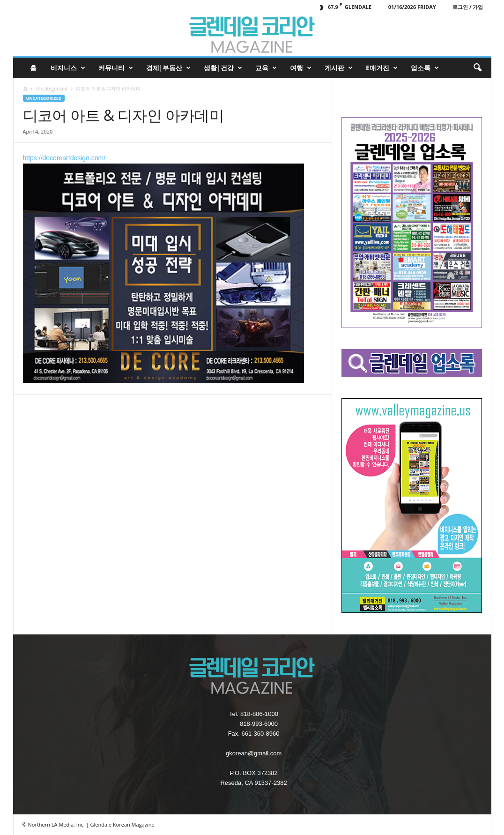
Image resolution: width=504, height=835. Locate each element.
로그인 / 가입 (468, 7)
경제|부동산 (169, 68)
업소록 (425, 68)
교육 (266, 68)
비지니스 (68, 68)
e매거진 (382, 68)
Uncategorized (52, 89)
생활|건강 (223, 68)
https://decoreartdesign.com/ (163, 268)
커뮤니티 (116, 68)
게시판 (339, 68)
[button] (477, 68)
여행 (301, 68)
